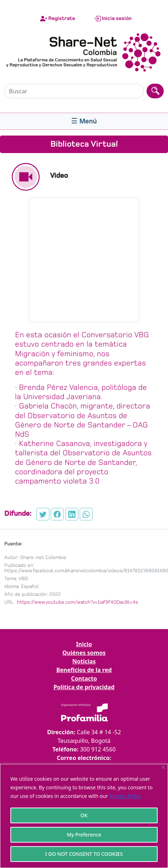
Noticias (84, 661)
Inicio (84, 644)
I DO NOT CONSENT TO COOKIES (84, 854)
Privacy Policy (125, 796)
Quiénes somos (84, 653)
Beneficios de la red (84, 670)
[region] (84, 816)
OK (84, 815)
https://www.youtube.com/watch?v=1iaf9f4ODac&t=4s (77, 602)
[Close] (163, 767)
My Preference (84, 835)
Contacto (84, 678)
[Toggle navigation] (84, 121)
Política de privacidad (84, 687)
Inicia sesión (113, 19)
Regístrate (58, 19)
